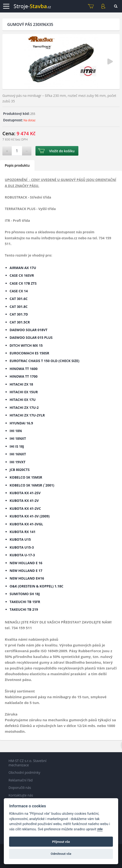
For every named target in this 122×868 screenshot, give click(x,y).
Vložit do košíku (62, 151)
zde (100, 829)
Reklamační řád (21, 780)
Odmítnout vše (61, 854)
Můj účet (103, 6)
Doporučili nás (20, 788)
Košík (91, 6)
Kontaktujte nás (21, 795)
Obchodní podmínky (25, 772)
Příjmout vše (61, 842)
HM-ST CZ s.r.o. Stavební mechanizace (28, 763)
